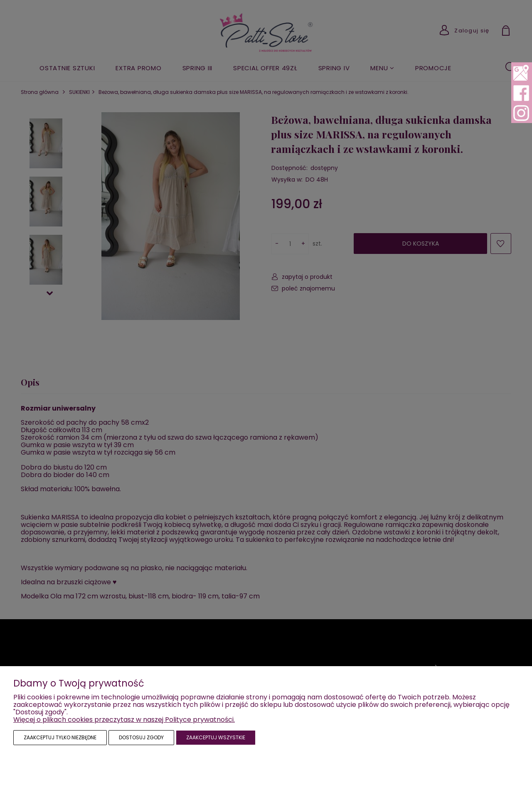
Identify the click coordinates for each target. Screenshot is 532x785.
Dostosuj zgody (141, 737)
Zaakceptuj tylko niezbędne (60, 737)
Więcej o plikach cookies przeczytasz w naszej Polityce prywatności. (124, 720)
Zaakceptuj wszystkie (216, 737)
